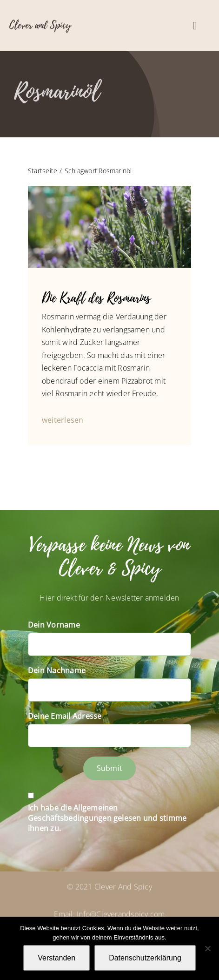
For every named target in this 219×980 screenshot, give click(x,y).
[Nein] (207, 948)
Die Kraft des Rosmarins (96, 298)
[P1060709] (109, 189)
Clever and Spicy (40, 25)
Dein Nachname (57, 670)
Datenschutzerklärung (145, 958)
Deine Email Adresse (65, 716)
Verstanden (56, 958)
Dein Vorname (54, 625)
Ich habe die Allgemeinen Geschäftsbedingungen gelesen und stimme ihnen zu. (107, 818)
